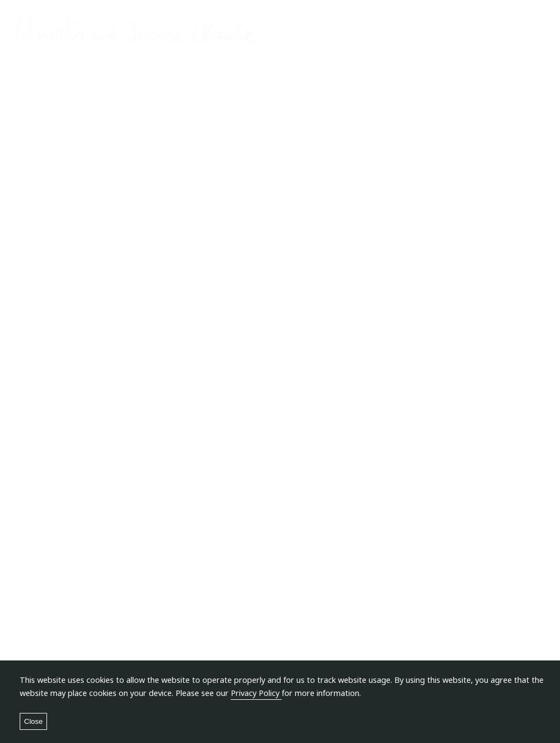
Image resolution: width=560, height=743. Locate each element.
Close (33, 721)
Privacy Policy (256, 693)
